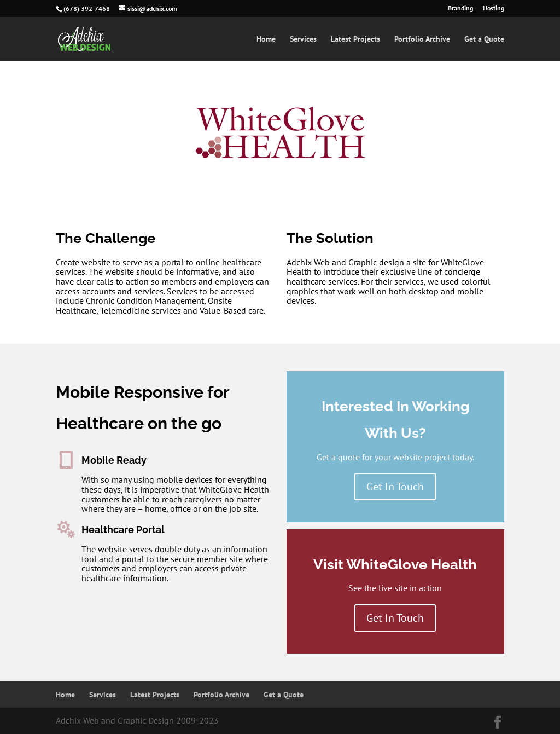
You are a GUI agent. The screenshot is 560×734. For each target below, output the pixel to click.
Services (303, 39)
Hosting (494, 8)
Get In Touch (395, 487)
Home (266, 39)
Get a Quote (484, 39)
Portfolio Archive (422, 39)
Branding (460, 8)
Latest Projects (355, 39)
